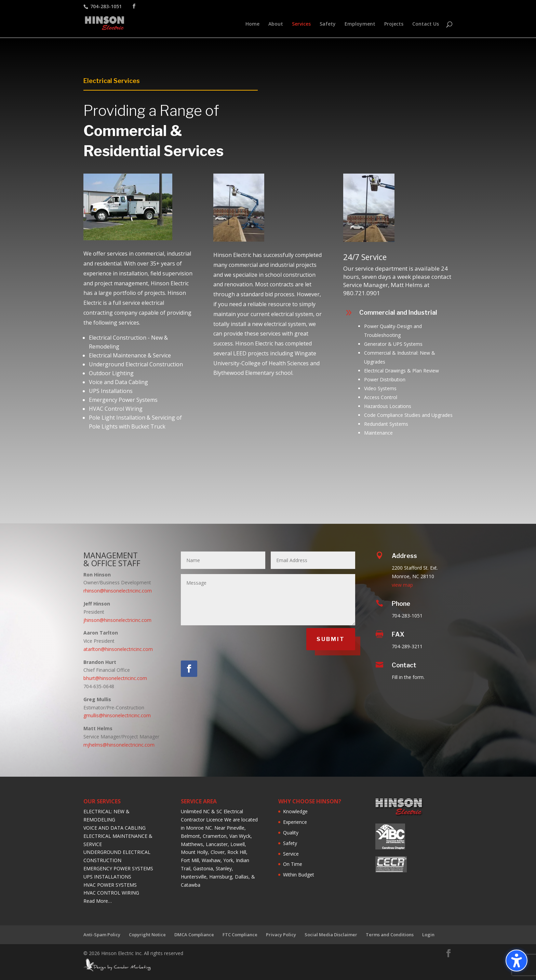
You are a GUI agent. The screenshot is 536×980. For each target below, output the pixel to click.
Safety (328, 24)
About (276, 24)
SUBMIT (331, 639)
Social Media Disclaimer (331, 935)
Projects (394, 24)
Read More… (98, 901)
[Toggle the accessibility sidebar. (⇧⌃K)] (517, 961)
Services (301, 24)
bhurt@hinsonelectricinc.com (115, 678)
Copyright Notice (147, 935)
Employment (360, 24)
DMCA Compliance (194, 935)
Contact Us (426, 24)
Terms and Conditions (390, 935)
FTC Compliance (240, 935)
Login (428, 935)
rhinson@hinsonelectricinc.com (118, 591)
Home (252, 24)
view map (402, 585)
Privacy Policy (281, 935)
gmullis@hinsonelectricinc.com (117, 715)
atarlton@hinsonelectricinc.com (118, 649)
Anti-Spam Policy (102, 935)
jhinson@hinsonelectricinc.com (117, 620)
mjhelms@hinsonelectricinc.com (119, 745)
